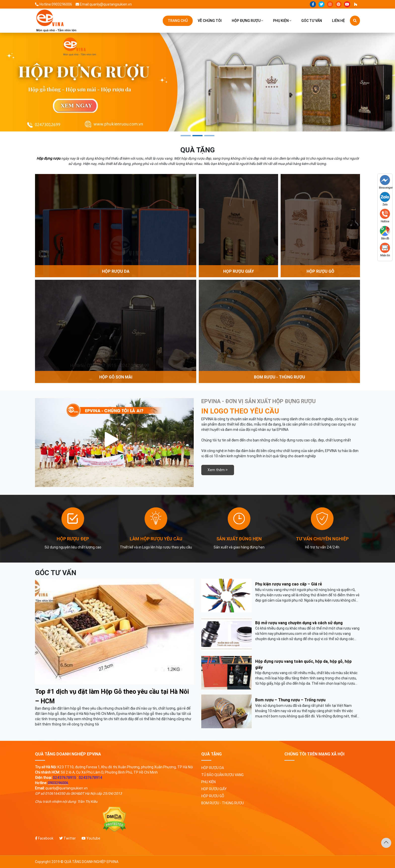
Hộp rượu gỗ (213, 796)
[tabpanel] (197, 82)
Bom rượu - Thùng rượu (223, 803)
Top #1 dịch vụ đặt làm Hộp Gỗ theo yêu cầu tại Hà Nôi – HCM (112, 696)
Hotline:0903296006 (54, 4)
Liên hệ (338, 21)
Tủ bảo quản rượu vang (222, 775)
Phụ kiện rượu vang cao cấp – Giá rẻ (289, 584)
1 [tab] (186, 136)
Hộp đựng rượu (246, 21)
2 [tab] (197, 136)
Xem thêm (218, 470)
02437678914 (91, 778)
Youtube (91, 838)
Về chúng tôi (210, 21)
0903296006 (58, 783)
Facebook (44, 838)
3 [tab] (209, 136)
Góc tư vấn (312, 21)
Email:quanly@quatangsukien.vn (104, 4)
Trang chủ (178, 21)
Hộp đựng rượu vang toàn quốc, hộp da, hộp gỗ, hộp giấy (303, 664)
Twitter (68, 838)
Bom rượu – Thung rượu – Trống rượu (290, 700)
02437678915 (64, 778)
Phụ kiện (281, 21)
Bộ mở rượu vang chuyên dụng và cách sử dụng (299, 623)
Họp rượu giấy (214, 789)
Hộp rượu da (213, 768)
